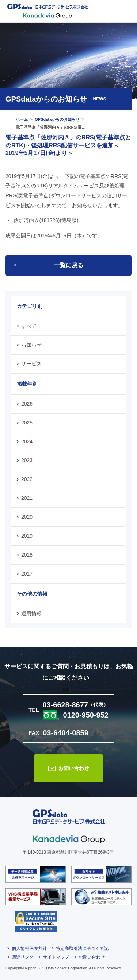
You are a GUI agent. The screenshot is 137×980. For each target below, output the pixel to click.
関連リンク (23, 957)
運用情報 (31, 613)
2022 (27, 479)
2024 (27, 442)
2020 (27, 517)
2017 (27, 574)
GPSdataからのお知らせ (57, 119)
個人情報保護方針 (29, 948)
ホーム (22, 119)
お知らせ (31, 345)
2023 (27, 460)
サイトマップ (56, 957)
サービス (31, 364)
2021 (27, 498)
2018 (27, 555)
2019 (27, 536)
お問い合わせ (74, 768)
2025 (27, 423)
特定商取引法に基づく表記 (82, 948)
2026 (27, 404)
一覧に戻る (69, 265)
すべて (29, 326)
